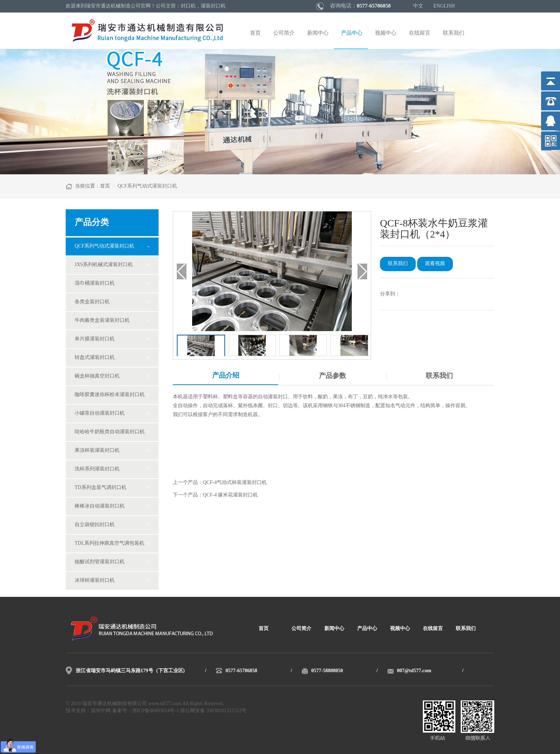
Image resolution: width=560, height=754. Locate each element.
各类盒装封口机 (92, 302)
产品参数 (332, 376)
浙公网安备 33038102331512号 (213, 711)
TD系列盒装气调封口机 (101, 488)
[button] (362, 271)
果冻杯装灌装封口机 (97, 451)
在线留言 (420, 33)
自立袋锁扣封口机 (95, 525)
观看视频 (435, 264)
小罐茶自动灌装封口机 (100, 413)
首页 (255, 33)
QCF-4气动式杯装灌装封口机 (235, 483)
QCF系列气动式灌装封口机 (104, 246)
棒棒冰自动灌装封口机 (100, 506)
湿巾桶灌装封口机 (95, 283)
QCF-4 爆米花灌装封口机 (230, 495)
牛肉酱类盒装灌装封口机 (102, 321)
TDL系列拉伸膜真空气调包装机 (109, 543)
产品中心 (352, 33)
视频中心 (386, 33)
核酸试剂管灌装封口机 (100, 562)
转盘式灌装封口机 (95, 358)
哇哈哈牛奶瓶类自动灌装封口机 (110, 432)
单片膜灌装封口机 (95, 339)
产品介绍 (226, 376)
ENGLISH (444, 6)
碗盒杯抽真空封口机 (97, 376)
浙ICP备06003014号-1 (156, 711)
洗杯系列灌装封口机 (97, 469)
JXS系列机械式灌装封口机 (104, 265)
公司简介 (284, 33)
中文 (418, 6)
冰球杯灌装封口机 (95, 581)
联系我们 (454, 33)
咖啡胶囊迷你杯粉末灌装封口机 (110, 395)
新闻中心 (318, 33)
